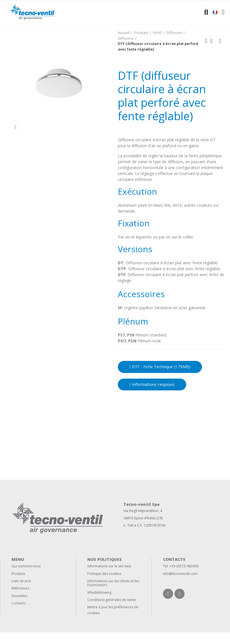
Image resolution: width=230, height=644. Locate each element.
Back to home (213, 41)
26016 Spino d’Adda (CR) (143, 518)
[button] (152, 384)
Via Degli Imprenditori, (141, 511)
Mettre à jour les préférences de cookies (113, 610)
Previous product (206, 41)
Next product (220, 41)
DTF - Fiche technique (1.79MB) (160, 367)
